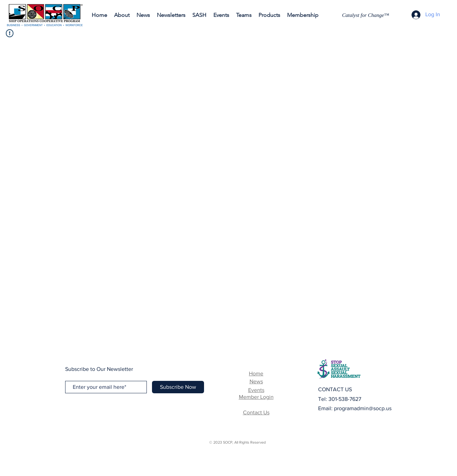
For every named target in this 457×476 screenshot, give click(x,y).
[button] (171, 15)
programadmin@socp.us (363, 408)
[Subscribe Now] (178, 387)
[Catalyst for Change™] (367, 15)
